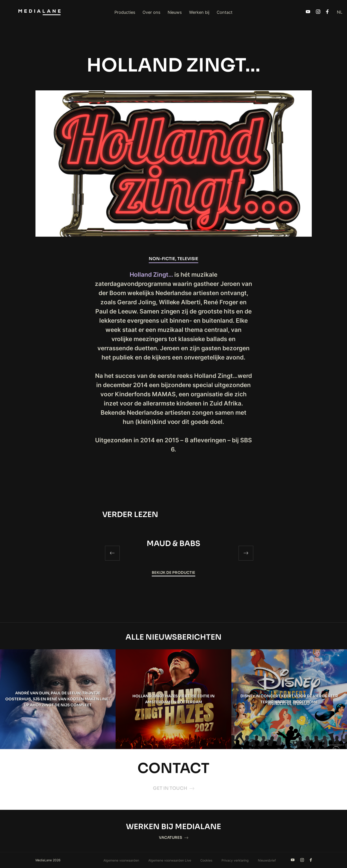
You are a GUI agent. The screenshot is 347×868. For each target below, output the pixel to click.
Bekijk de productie (173, 573)
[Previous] (112, 553)
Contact (225, 12)
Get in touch (174, 788)
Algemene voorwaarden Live (170, 860)
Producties (125, 12)
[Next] (246, 553)
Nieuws (175, 12)
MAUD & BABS (173, 543)
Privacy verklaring (235, 860)
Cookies (206, 860)
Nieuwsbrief (267, 860)
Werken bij (199, 12)
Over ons (151, 12)
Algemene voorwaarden (121, 860)
